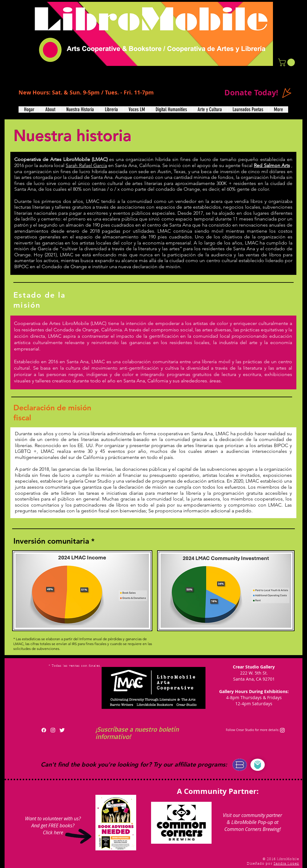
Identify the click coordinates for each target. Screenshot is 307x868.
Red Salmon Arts (272, 165)
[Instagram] (282, 730)
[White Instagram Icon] (53, 730)
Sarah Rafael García (86, 165)
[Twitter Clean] (62, 730)
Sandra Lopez (286, 864)
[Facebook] (44, 730)
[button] (287, 62)
